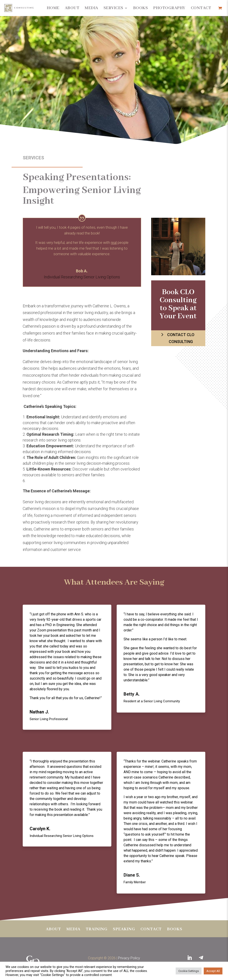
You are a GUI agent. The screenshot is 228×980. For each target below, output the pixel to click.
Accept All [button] (213, 971)
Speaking (124, 930)
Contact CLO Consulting (181, 338)
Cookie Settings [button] (189, 971)
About (72, 8)
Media (91, 8)
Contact (201, 8)
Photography (169, 8)
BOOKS (175, 930)
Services (113, 8)
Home (53, 8)
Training (97, 930)
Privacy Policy (129, 958)
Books (141, 8)
